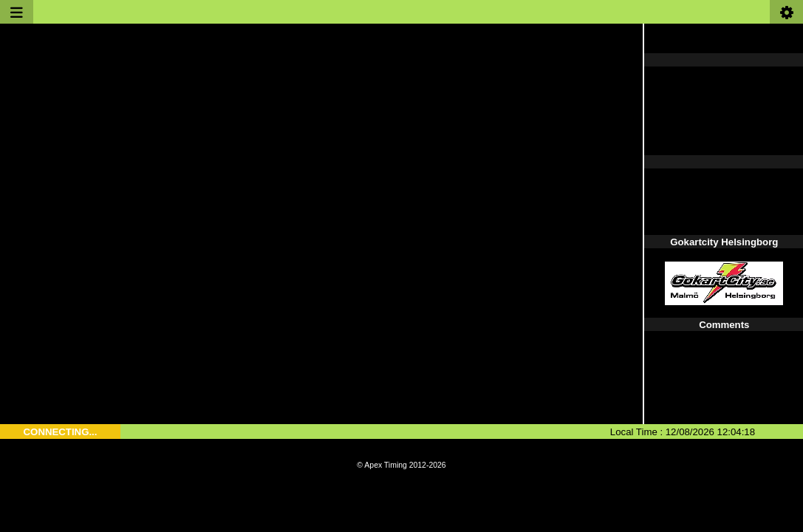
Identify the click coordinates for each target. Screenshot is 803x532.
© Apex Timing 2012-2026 (401, 465)
